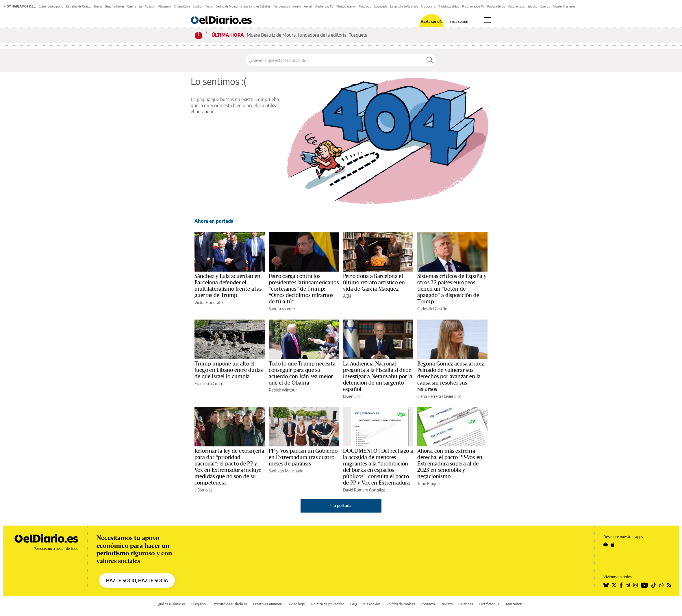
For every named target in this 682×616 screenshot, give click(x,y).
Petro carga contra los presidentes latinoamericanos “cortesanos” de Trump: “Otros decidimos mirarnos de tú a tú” (304, 289)
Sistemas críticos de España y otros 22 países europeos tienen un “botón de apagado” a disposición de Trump (452, 289)
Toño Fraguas (429, 484)
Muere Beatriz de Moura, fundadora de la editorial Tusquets (307, 35)
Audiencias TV (324, 6)
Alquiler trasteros (564, 6)
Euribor (198, 6)
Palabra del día (496, 6)
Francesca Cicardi (209, 384)
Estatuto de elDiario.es (229, 604)
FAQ (354, 604)
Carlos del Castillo (432, 309)
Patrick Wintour (283, 390)
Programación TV (473, 6)
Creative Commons (268, 604)
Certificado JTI (490, 604)
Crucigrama (428, 6)
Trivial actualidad (449, 6)
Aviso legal (297, 604)
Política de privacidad (328, 604)
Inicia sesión (459, 22)
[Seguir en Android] (606, 545)
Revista (447, 604)
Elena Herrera (429, 396)
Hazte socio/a (432, 22)
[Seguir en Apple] (613, 545)
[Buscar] (430, 60)
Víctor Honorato (209, 302)
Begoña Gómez (115, 6)
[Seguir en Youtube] (644, 585)
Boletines (466, 604)
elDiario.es (203, 490)
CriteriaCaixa (182, 6)
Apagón (150, 6)
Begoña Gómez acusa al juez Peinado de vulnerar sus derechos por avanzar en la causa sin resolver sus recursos (451, 376)
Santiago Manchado (286, 471)
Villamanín (165, 6)
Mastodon (514, 604)
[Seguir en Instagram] (635, 585)
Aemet (308, 6)
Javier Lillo (352, 396)
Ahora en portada (214, 221)
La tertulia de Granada (404, 6)
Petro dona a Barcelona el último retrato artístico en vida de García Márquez (374, 283)
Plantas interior (346, 6)
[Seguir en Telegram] (628, 585)
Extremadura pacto (51, 6)
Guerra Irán (135, 6)
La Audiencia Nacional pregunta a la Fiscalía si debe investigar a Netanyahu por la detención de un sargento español (378, 376)
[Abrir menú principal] (488, 20)
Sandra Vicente (282, 309)
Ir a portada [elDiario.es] (341, 505)
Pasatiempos (517, 6)
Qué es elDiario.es (172, 604)
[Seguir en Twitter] (614, 585)
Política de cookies (401, 604)
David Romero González (364, 490)
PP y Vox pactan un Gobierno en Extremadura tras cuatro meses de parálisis (303, 457)
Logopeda (381, 6)
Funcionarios (282, 6)
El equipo (199, 604)
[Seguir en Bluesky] (606, 585)
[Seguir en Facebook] (621, 585)
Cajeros (545, 6)
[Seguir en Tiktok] (654, 585)
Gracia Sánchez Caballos (255, 6)
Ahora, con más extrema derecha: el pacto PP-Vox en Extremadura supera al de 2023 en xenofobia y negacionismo (450, 464)
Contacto (428, 604)
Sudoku (533, 6)
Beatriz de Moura (227, 6)
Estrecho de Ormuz (78, 6)
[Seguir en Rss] (669, 585)
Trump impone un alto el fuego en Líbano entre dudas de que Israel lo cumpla (229, 370)
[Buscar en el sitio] (334, 60)
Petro (209, 6)
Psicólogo (365, 6)
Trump (98, 6)
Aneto (297, 6)
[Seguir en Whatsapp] (661, 585)
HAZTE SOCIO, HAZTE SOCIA (137, 580)
